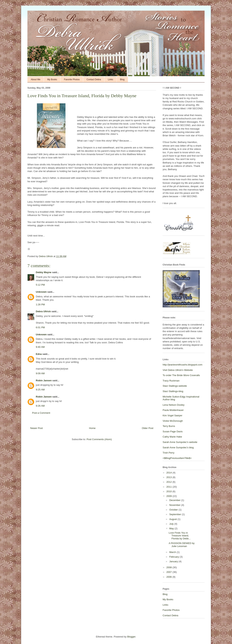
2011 (169, 487)
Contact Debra (94, 79)
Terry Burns (169, 426)
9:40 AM (40, 347)
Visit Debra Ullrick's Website (178, 370)
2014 (169, 473)
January (174, 561)
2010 (169, 491)
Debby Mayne (44, 272)
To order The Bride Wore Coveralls (181, 375)
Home (92, 428)
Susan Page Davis (173, 431)
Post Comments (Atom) (99, 439)
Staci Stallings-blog (173, 391)
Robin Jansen (44, 380)
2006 (169, 577)
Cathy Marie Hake (172, 437)
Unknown (41, 292)
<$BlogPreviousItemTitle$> (177, 458)
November (175, 505)
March (173, 552)
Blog (122, 79)
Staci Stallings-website (175, 386)
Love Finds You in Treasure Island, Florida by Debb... (180, 536)
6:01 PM (40, 327)
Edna (39, 354)
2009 (169, 496)
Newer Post (36, 428)
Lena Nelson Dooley (174, 405)
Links (110, 79)
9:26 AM (40, 406)
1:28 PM (40, 304)
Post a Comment (41, 413)
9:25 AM (40, 390)
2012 (169, 482)
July (172, 524)
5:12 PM (40, 285)
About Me (36, 79)
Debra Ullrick (43, 311)
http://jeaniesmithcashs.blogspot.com (182, 365)
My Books (52, 79)
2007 (169, 572)
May (172, 528)
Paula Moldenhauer (173, 410)
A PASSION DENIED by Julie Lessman (181, 545)
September (176, 514)
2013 (169, 477)
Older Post (148, 428)
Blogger (131, 637)
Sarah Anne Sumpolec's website (180, 442)
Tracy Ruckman (171, 381)
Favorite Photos (72, 79)
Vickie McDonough (173, 421)
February (175, 557)
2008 (169, 567)
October (174, 510)
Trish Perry (168, 453)
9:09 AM (40, 373)
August (173, 519)
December (175, 500)
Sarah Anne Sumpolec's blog (178, 447)
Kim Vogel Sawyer (173, 415)
